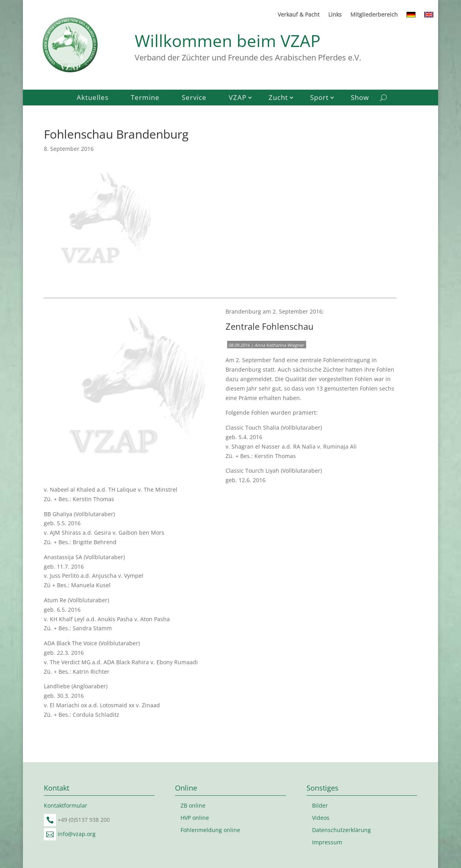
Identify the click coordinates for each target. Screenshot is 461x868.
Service (194, 98)
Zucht (278, 98)
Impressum (327, 842)
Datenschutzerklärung (342, 830)
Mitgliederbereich (374, 15)
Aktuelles (93, 98)
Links (335, 15)
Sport (319, 98)
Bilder (320, 805)
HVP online (195, 818)
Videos (321, 818)
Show (360, 98)
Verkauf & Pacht (299, 15)
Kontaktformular (66, 805)
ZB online (193, 805)
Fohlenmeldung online (210, 830)
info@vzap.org (77, 834)
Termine (145, 98)
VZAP (238, 98)
